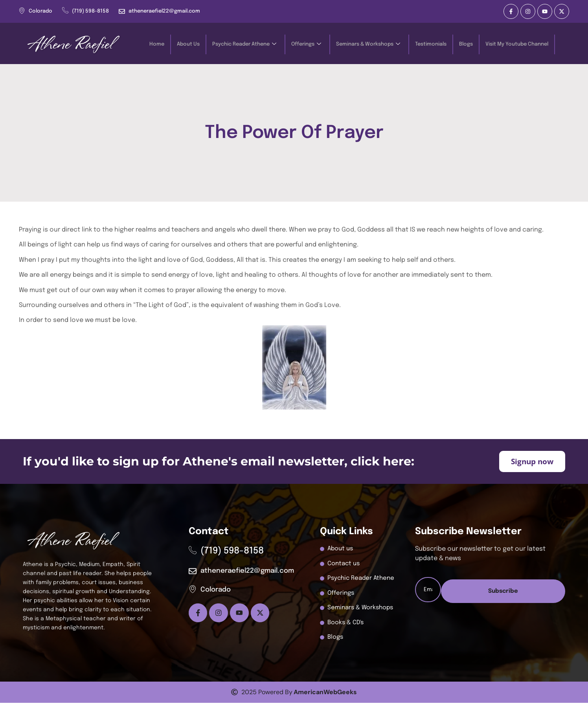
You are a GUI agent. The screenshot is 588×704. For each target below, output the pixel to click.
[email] (490, 591)
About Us (188, 44)
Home (157, 44)
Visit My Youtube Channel (517, 44)
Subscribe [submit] (490, 618)
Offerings (306, 45)
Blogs (466, 44)
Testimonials (431, 44)
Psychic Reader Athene (244, 45)
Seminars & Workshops (368, 45)
